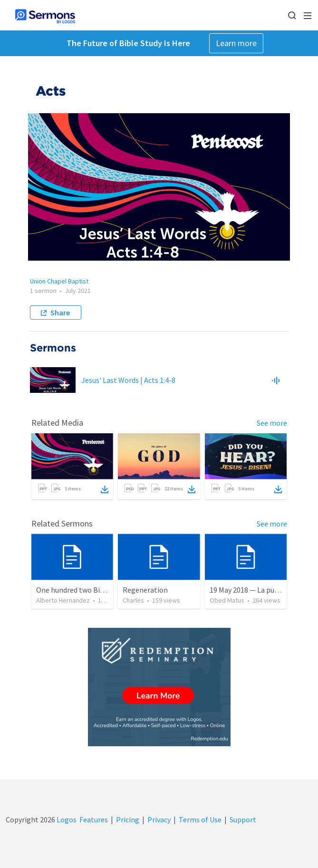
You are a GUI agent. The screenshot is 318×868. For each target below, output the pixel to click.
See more (272, 423)
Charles (133, 600)
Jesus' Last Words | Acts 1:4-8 (128, 380)
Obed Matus (227, 600)
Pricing (128, 819)
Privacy (159, 819)
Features (94, 819)
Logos (66, 819)
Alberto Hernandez (63, 600)
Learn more (236, 43)
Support (243, 819)
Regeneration (145, 590)
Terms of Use (200, 819)
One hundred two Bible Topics (85, 590)
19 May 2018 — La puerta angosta (263, 590)
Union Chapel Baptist (59, 281)
